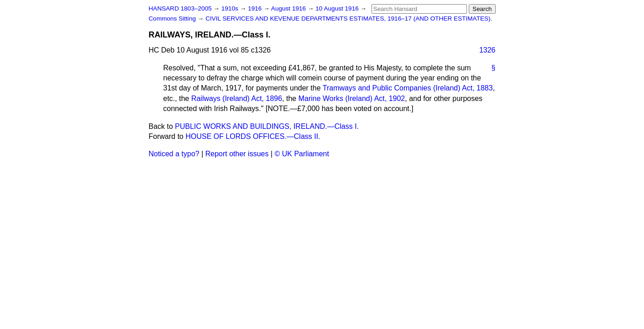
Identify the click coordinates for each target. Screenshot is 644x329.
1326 (487, 50)
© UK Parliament (302, 154)
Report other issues (237, 154)
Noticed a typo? (174, 154)
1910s (231, 8)
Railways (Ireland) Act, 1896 (237, 98)
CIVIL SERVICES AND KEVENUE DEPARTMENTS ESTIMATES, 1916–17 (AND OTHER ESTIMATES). (349, 19)
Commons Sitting (173, 19)
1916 (256, 8)
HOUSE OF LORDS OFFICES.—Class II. (253, 136)
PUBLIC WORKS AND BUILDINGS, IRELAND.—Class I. (267, 126)
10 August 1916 (338, 8)
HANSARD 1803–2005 (180, 8)
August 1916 (289, 8)
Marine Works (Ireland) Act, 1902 (352, 98)
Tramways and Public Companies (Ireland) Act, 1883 (408, 88)
